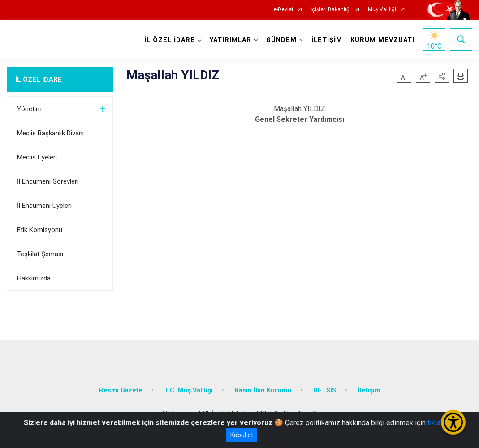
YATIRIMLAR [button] (231, 40)
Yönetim (29, 109)
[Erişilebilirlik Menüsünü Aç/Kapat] (453, 422)
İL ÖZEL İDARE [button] (170, 40)
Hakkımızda (34, 278)
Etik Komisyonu (40, 230)
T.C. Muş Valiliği (189, 390)
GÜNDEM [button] (281, 40)
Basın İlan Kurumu (263, 390)
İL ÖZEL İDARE (39, 79)
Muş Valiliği (382, 10)
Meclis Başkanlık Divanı (50, 133)
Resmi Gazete (121, 390)
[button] (442, 76)
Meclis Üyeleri (37, 157)
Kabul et (242, 435)
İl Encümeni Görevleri (48, 181)
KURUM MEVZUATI (382, 40)
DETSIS (325, 390)
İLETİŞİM (327, 40)
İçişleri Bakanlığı (331, 10)
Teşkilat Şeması (40, 254)
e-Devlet (283, 10)
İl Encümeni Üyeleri (44, 206)
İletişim (369, 390)
